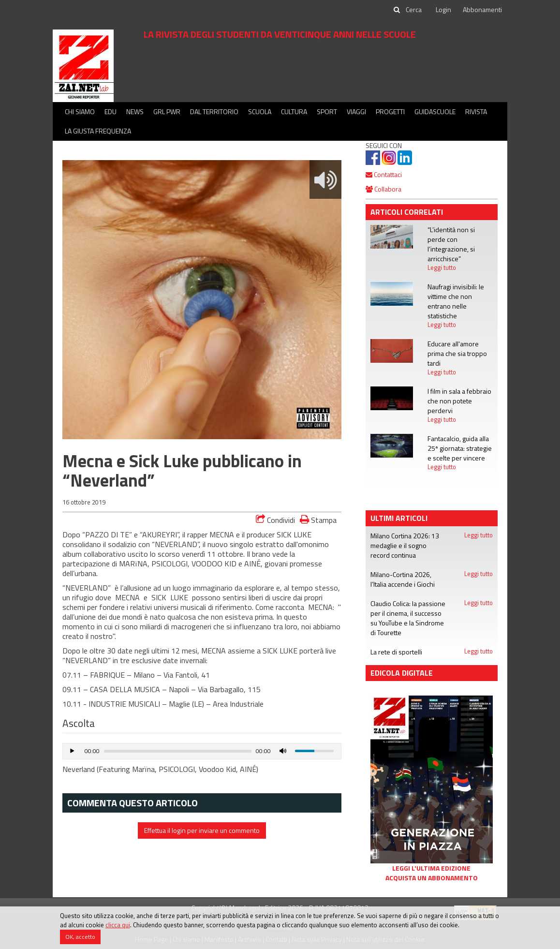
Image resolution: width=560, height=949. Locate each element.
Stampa (318, 520)
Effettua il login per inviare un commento (202, 830)
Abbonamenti (482, 9)
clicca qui (118, 925)
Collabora (383, 189)
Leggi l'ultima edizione (431, 868)
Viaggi (356, 111)
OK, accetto (80, 937)
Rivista (476, 111)
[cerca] (414, 10)
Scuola (260, 111)
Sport (327, 111)
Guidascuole (435, 111)
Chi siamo (80, 111)
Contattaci (384, 174)
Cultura (294, 111)
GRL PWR (167, 111)
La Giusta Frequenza (98, 131)
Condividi (275, 520)
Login (443, 9)
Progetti (390, 111)
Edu (111, 111)
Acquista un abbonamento (432, 878)
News (135, 111)
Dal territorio (214, 111)
